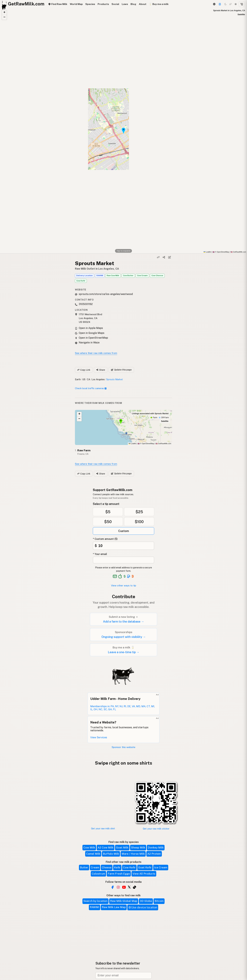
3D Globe (146, 901)
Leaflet (207, 252)
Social (115, 4)
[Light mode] (236, 4)
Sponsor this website (123, 747)
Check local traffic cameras (91, 388)
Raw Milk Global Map (124, 901)
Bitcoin (159, 901)
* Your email (100, 554)
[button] (4, 13)
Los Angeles (98, 379)
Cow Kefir (81, 281)
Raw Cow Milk (113, 275)
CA (89, 379)
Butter (84, 867)
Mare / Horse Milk (133, 854)
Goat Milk (122, 848)
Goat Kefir (145, 867)
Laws (125, 4)
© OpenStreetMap (221, 252)
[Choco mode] (231, 4)
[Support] (220, 4)
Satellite (241, 15)
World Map (76, 4)
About (143, 4)
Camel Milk (93, 854)
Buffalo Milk (111, 854)
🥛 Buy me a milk (159, 4)
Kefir (117, 867)
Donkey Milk (156, 848)
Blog (133, 4)
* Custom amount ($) (105, 539)
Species (90, 4)
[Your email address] (123, 560)
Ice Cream (161, 867)
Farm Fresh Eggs (119, 874)
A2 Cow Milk (106, 848)
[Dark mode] (225, 4)
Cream (95, 867)
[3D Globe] (214, 4)
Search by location (95, 901)
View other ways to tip (124, 585)
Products (103, 4)
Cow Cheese (157, 275)
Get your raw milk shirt (103, 828)
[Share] (164, 257)
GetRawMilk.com (163, 444)
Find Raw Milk (58, 4)
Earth (78, 379)
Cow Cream (142, 275)
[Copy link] (158, 257)
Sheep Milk (138, 848)
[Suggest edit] (170, 257)
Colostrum (98, 874)
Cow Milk (89, 848)
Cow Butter (128, 275)
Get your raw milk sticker (156, 829)
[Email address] (123, 975)
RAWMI (100, 275)
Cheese (107, 867)
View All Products (144, 874)
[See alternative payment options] (129, 576)
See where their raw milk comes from (96, 353)
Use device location (143, 907)
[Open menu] (242, 4)
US (84, 379)
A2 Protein (154, 854)
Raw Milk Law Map (114, 907)
